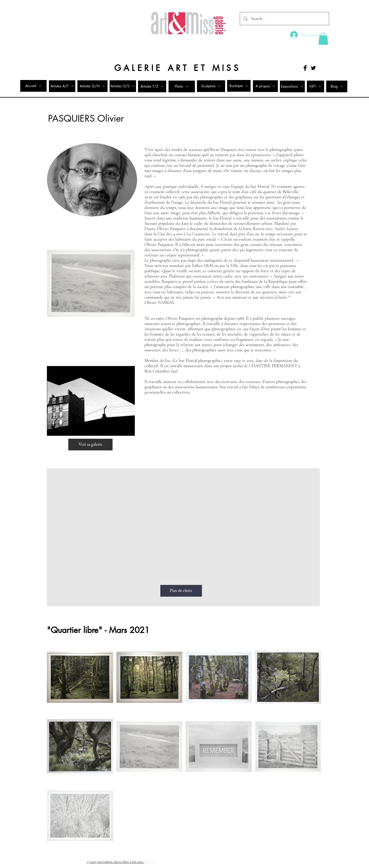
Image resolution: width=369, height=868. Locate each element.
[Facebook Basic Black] (305, 68)
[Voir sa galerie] (90, 445)
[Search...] (284, 19)
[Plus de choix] (181, 591)
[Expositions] (292, 86)
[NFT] (316, 86)
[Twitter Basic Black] (313, 68)
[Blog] (337, 86)
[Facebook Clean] (294, 861)
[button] (323, 39)
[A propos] (265, 86)
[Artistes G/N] (92, 86)
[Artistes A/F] (62, 86)
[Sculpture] (211, 86)
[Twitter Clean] (302, 861)
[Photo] (182, 86)
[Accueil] (33, 86)
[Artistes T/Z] (152, 86)
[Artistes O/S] (123, 86)
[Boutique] (239, 86)
